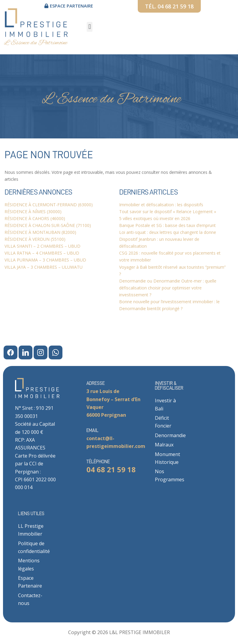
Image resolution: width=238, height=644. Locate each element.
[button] (90, 27)
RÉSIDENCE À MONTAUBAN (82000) (40, 232)
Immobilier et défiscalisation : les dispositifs (161, 205)
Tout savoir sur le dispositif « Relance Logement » (168, 212)
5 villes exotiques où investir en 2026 (155, 218)
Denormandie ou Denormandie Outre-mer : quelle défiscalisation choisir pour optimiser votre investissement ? (168, 288)
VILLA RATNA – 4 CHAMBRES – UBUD (42, 253)
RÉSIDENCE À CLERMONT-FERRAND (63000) (49, 205)
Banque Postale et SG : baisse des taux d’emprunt (167, 225)
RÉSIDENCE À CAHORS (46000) (35, 218)
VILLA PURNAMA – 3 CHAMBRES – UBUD (45, 260)
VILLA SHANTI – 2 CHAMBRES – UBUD (42, 246)
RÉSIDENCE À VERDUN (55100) (35, 239)
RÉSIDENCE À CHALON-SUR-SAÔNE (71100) (48, 225)
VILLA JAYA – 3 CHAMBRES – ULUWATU (44, 267)
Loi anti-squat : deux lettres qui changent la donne (168, 232)
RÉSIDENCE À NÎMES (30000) (33, 212)
